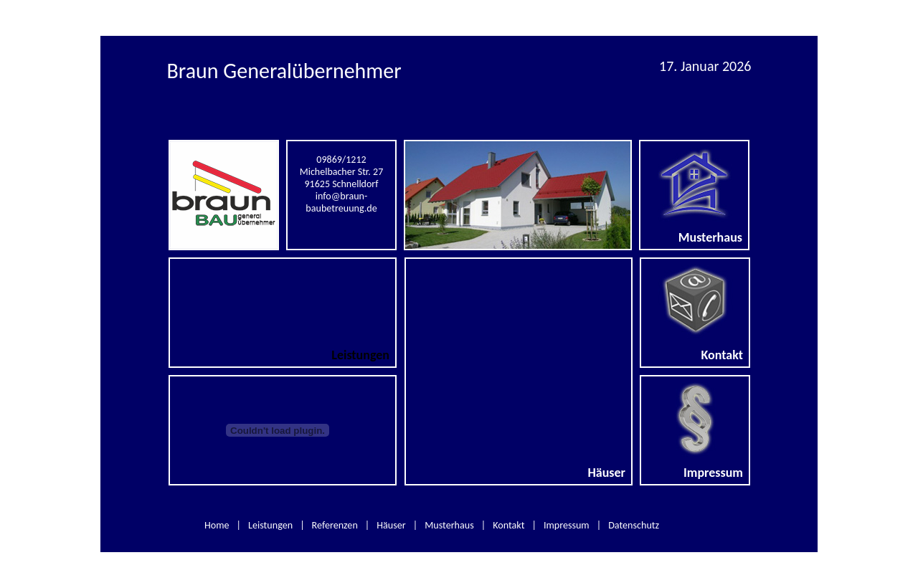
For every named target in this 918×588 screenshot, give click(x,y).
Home (217, 525)
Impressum (567, 525)
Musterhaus (449, 525)
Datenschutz (634, 525)
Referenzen (335, 525)
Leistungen (270, 525)
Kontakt (508, 525)
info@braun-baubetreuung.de (341, 202)
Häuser (391, 525)
